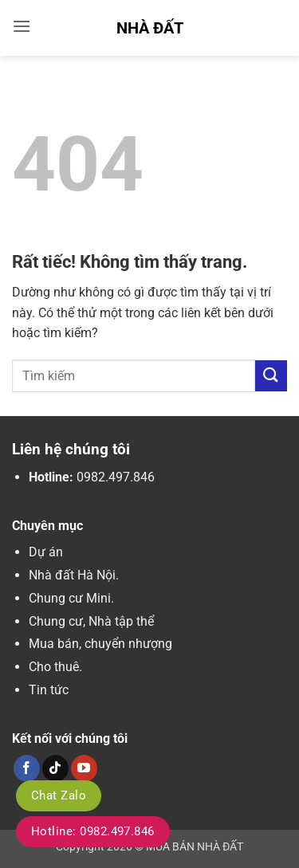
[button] (22, 26)
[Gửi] (271, 376)
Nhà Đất (150, 28)
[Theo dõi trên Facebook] (27, 768)
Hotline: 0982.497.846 (93, 831)
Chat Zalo (59, 795)
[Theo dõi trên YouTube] (84, 768)
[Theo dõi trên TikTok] (55, 768)
